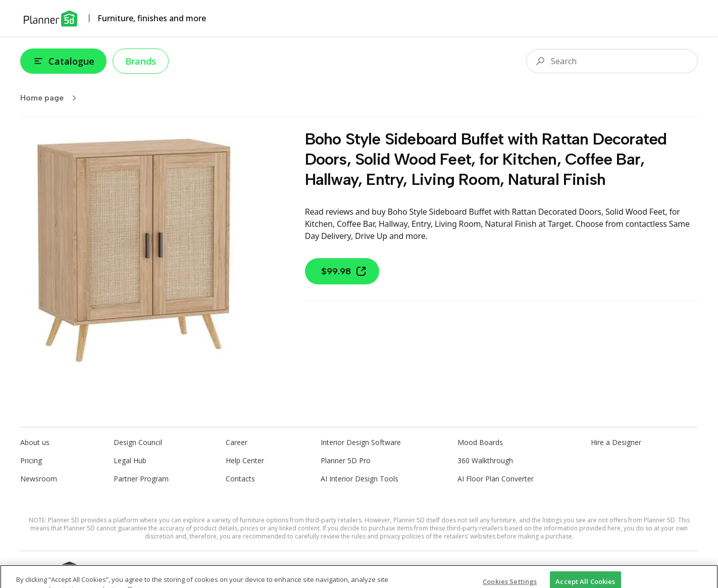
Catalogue (63, 61)
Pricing (31, 460)
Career (237, 442)
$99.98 (344, 271)
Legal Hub (130, 460)
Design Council (138, 442)
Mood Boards (480, 442)
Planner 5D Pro (346, 460)
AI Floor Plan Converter (496, 479)
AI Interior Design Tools (360, 479)
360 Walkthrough (485, 460)
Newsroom (39, 479)
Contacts (240, 479)
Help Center (245, 460)
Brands (141, 61)
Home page (52, 98)
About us (35, 442)
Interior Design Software (361, 442)
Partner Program (141, 479)
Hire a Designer (616, 442)
